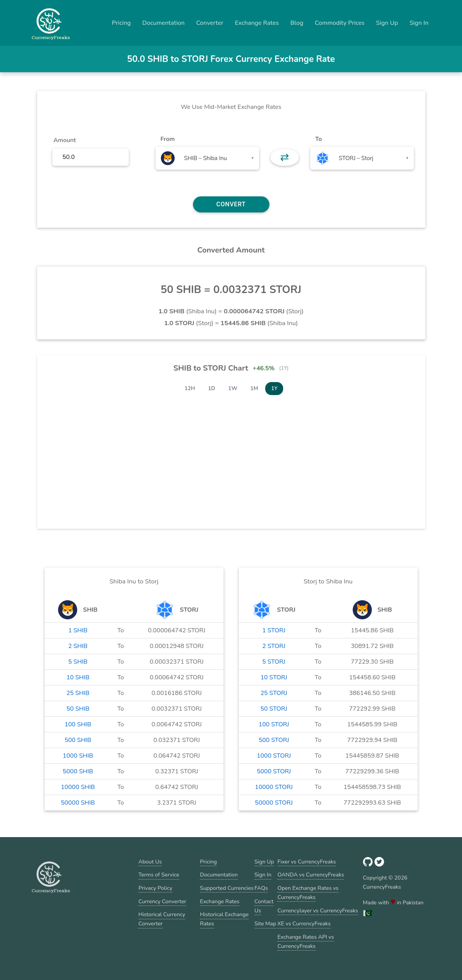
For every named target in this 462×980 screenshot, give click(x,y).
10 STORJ (274, 677)
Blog (297, 23)
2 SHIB (78, 646)
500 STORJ (274, 740)
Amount (65, 140)
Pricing (122, 23)
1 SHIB (78, 630)
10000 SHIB (78, 787)
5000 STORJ (274, 771)
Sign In (419, 23)
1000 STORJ (274, 756)
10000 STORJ (274, 787)
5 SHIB (78, 662)
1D (212, 388)
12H (190, 388)
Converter (210, 23)
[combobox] (207, 158)
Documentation (163, 23)
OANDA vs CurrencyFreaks (311, 875)
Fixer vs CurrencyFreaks (307, 862)
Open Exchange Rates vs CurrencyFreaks (308, 893)
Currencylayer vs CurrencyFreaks (318, 910)
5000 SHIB (78, 771)
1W (233, 388)
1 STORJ (274, 630)
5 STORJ (274, 662)
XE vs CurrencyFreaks (304, 923)
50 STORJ (274, 709)
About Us (150, 862)
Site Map (265, 923)
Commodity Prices (340, 23)
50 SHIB (78, 709)
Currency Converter (162, 901)
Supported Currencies (227, 888)
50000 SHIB (78, 803)
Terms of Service (159, 875)
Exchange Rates (257, 23)
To (319, 139)
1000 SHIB (78, 756)
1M (254, 388)
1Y (274, 388)
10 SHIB (78, 677)
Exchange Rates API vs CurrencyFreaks (306, 941)
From (168, 139)
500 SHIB (78, 740)
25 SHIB (78, 693)
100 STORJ (274, 724)
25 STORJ (274, 693)
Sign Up (387, 23)
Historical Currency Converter (162, 919)
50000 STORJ (274, 803)
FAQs (261, 888)
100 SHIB (78, 724)
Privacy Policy (155, 888)
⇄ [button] (284, 157)
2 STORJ (274, 646)
